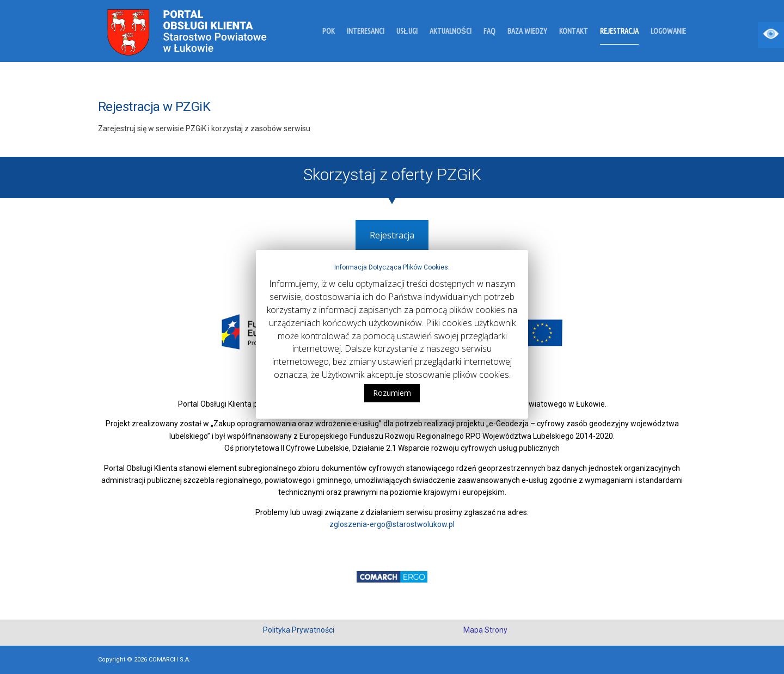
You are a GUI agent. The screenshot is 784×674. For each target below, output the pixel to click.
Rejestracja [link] (619, 31)
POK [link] (329, 31)
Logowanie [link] (668, 31)
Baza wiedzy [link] (527, 31)
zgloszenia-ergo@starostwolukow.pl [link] (392, 524)
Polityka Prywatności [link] (299, 630)
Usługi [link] (407, 31)
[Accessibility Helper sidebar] (771, 35)
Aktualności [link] (451, 31)
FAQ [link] (489, 31)
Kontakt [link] (574, 31)
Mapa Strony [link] (485, 630)
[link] (157, 30)
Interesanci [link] (366, 31)
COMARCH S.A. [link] (170, 660)
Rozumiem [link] (392, 393)
